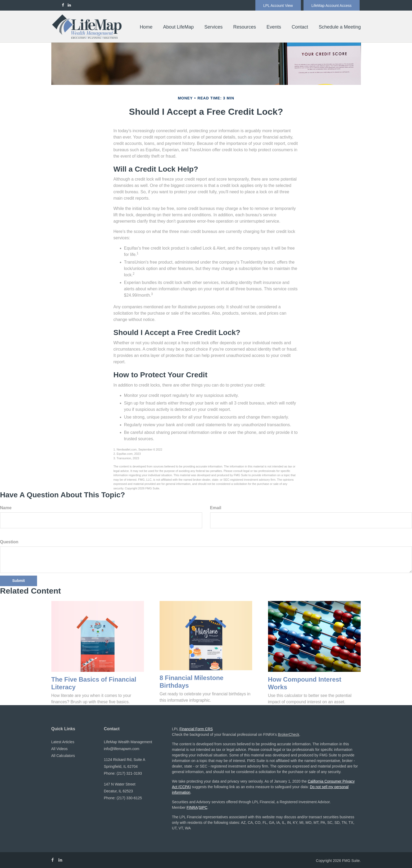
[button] (178, 27)
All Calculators (63, 756)
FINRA (192, 807)
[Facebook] (63, 5)
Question (9, 542)
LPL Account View (278, 6)
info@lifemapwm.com (121, 749)
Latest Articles (63, 742)
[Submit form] (19, 581)
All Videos (60, 749)
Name (6, 508)
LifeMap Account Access (332, 6)
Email (216, 508)
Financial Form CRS (196, 729)
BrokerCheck (289, 734)
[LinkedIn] (69, 5)
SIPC (203, 807)
